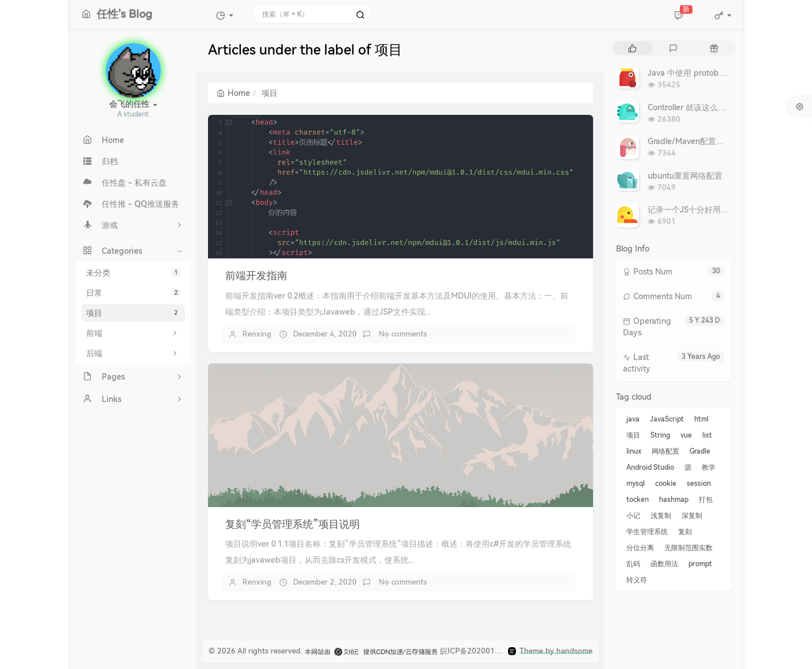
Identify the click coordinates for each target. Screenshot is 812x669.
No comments (402, 334)
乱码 (633, 564)
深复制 (692, 516)
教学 (709, 467)
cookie (666, 484)
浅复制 (661, 516)
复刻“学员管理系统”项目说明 (293, 524)
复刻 (685, 532)
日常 (133, 293)
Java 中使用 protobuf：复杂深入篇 (711, 73)
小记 (633, 516)
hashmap (674, 500)
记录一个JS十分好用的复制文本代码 (712, 210)
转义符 (637, 580)
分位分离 (640, 548)
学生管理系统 (647, 532)
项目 (133, 313)
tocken (638, 500)
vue (686, 435)
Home (233, 93)
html (701, 419)
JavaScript (667, 419)
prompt (700, 564)
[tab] (632, 48)
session (699, 484)
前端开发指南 (256, 275)
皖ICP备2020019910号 (480, 651)
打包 (706, 500)
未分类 (133, 273)
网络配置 (665, 451)
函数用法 (664, 564)
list (707, 435)
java (633, 419)
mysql (636, 484)
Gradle (700, 451)
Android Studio (650, 467)
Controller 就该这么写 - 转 (695, 107)
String (660, 435)
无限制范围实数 (688, 548)
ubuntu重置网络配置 (685, 176)
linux (634, 451)
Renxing (257, 334)
